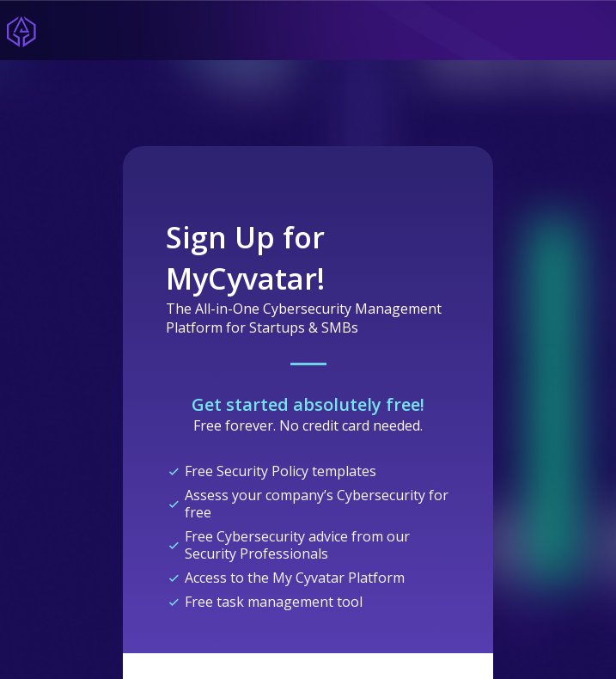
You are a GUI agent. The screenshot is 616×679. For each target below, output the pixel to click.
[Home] (21, 30)
